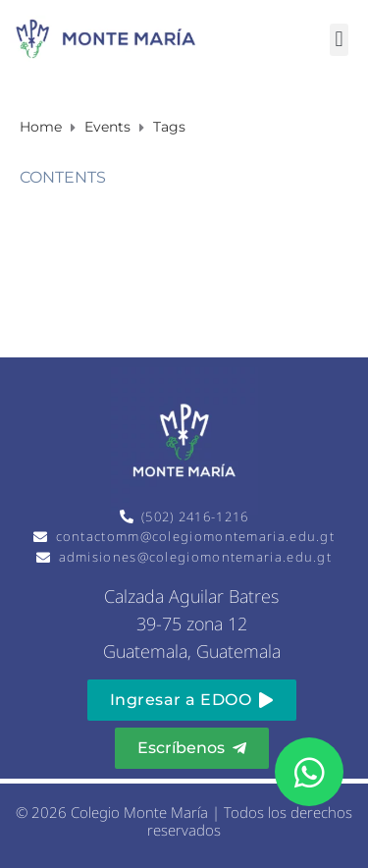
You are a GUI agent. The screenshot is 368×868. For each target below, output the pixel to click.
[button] (339, 40)
